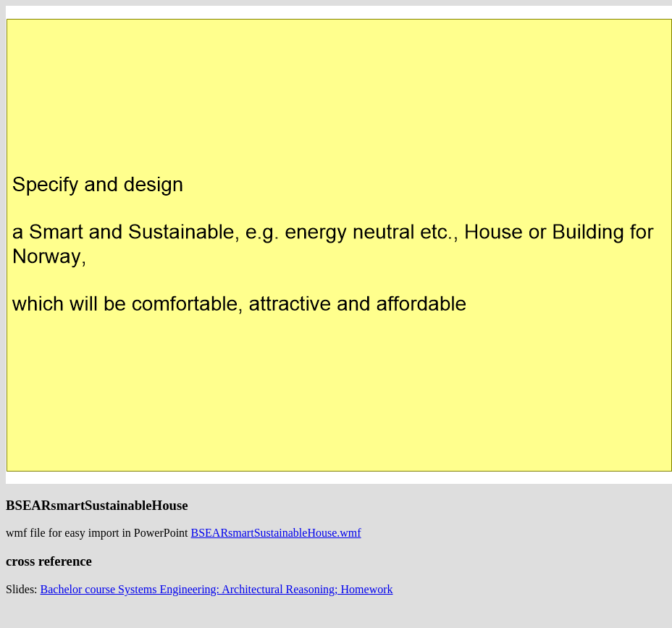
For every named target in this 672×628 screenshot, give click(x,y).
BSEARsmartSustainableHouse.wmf (276, 533)
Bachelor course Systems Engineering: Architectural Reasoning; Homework (217, 589)
